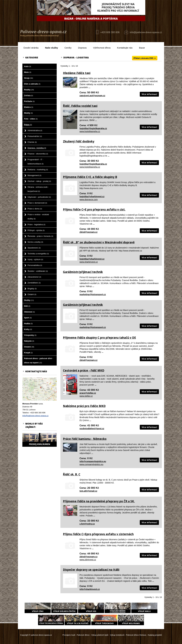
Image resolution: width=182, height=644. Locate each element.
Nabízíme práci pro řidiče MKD (84, 406)
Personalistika (35, 265)
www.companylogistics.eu (91, 464)
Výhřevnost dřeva (102, 48)
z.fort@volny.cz (87, 524)
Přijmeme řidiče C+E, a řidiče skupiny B (90, 177)
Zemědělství (34, 283)
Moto (28, 72)
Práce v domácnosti (37, 203)
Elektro (29, 107)
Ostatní (32, 294)
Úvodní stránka (31, 48)
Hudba (28, 323)
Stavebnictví (34, 248)
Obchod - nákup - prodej (39, 181)
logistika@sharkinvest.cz (92, 196)
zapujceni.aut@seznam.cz (92, 96)
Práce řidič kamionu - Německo (85, 439)
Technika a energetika (38, 254)
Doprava (82, 48)
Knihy (28, 329)
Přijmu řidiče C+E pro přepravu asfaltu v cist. (94, 209)
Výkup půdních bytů (100, 635)
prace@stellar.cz (88, 393)
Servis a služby (35, 242)
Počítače (29, 101)
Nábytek (29, 341)
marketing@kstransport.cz (93, 294)
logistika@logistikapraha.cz (93, 128)
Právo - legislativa (36, 224)
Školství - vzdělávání (38, 271)
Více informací (149, 94)
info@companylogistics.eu (93, 461)
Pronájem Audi (69, 635)
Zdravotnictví (34, 277)
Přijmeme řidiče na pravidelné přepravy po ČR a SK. (99, 501)
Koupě (28, 353)
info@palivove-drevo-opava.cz (146, 32)
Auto (28, 66)
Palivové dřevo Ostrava (136, 635)
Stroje (29, 78)
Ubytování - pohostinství (39, 197)
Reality (29, 90)
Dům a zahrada (32, 84)
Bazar (142, 48)
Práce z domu (35, 209)
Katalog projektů (155, 635)
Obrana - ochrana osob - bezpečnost (38, 189)
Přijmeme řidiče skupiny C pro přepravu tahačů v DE (99, 338)
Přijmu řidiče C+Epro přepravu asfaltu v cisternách (98, 534)
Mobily (28, 113)
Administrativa (35, 130)
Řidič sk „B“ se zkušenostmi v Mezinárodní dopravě (99, 242)
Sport (28, 318)
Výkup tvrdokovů (117, 635)
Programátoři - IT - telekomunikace (36, 162)
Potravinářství (35, 136)
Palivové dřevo (83, 635)
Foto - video (31, 119)
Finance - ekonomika (38, 154)
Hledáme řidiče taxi (77, 73)
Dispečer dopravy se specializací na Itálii (91, 570)
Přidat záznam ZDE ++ (145, 58)
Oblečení (30, 312)
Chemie (32, 142)
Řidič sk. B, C (72, 474)
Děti (27, 306)
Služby (29, 300)
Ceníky (68, 48)
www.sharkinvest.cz (89, 262)
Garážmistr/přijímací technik (83, 272)
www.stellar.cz (86, 396)
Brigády (32, 289)
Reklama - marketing (38, 170)
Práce (28, 125)
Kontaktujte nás (125, 48)
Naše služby (52, 48)
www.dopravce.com (89, 199)
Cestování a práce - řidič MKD (84, 370)
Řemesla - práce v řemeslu (40, 236)
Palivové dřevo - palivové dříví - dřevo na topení (39, 361)
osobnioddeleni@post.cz (92, 429)
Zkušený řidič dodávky (79, 141)
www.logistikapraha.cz (90, 131)
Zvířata (29, 95)
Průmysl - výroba (36, 230)
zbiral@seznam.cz (88, 232)
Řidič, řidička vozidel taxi (80, 106)
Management (35, 175)
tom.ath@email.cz (88, 491)
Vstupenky (30, 335)
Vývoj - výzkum (35, 259)
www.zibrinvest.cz (88, 560)
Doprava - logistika (37, 148)
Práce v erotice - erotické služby (38, 217)
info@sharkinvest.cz (90, 589)
